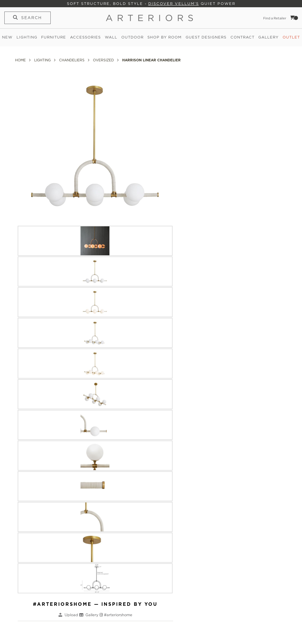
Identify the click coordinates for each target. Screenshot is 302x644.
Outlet (291, 37)
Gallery (268, 37)
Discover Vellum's (174, 4)
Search (32, 18)
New (7, 37)
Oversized (104, 60)
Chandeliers (72, 60)
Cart (294, 18)
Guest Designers (206, 37)
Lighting (27, 37)
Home (21, 60)
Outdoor (132, 37)
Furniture (54, 37)
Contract (242, 37)
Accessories (85, 37)
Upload (72, 615)
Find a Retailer (275, 18)
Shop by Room (164, 37)
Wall (111, 37)
